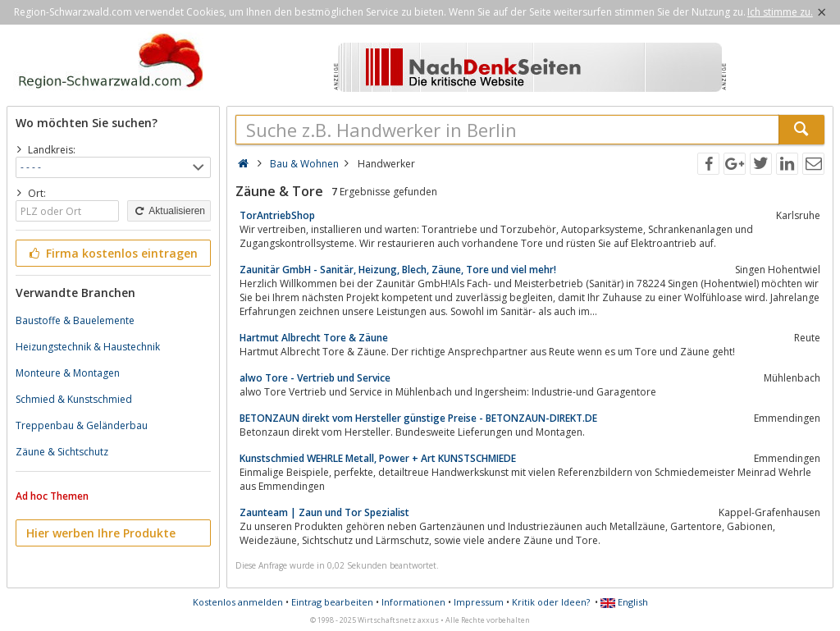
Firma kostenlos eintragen (112, 253)
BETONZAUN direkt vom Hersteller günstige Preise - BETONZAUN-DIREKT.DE (418, 418)
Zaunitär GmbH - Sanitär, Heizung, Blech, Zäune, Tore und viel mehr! (398, 270)
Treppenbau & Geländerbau (82, 425)
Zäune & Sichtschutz (62, 452)
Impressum (479, 602)
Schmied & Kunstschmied (74, 399)
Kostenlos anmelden (238, 602)
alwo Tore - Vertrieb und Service (315, 378)
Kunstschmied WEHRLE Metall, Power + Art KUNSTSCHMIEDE (378, 458)
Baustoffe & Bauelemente (75, 320)
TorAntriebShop (277, 215)
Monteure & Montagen (68, 373)
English (624, 602)
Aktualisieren (169, 211)
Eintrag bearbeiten (332, 602)
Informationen (413, 602)
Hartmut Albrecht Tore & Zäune (314, 338)
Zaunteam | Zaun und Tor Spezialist (324, 512)
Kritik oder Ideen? (551, 602)
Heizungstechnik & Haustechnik (88, 347)
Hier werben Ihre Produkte (101, 533)
